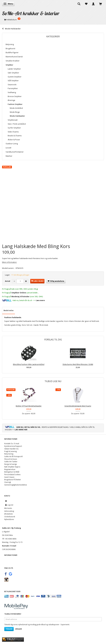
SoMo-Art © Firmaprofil (13, 456)
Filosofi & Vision (11, 459)
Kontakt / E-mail (9, 546)
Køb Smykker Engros (12, 467)
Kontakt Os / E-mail (12, 443)
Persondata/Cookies (12, 474)
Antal (8, 281)
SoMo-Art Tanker (11, 461)
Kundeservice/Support (13, 446)
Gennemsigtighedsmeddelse (16, 485)
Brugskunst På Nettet (12, 480)
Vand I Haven (9, 477)
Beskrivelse (9, 310)
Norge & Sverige (11, 464)
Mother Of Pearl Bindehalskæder (29, 406)
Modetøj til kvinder (20, 296)
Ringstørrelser (10, 469)
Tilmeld (9, 629)
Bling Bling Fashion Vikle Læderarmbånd (29, 364)
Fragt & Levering (10, 451)
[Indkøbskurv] (53, 20)
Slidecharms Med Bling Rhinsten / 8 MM (78, 364)
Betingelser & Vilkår (12, 472)
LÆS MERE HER (21, 430)
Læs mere (40, 300)
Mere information (9, 262)
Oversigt (8, 482)
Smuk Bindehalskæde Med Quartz (78, 406)
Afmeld (18, 629)
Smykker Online (19, 293)
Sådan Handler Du (11, 449)
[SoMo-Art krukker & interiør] (31, 13)
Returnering (9, 454)
